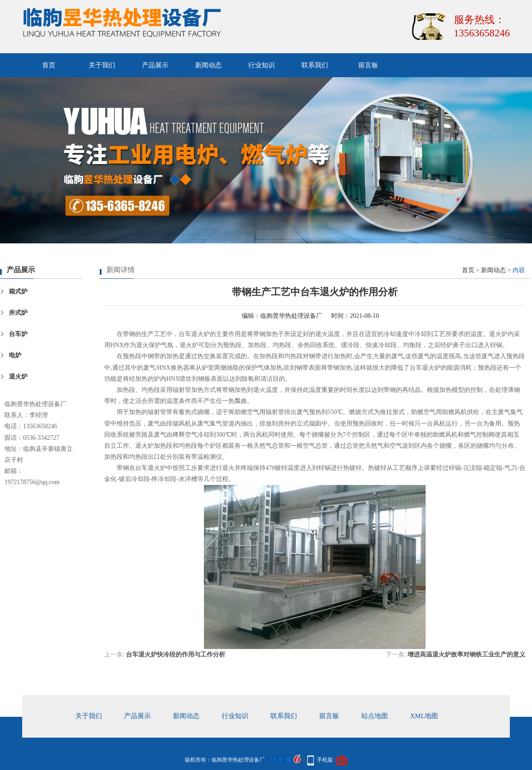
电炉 (15, 355)
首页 (49, 65)
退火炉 (18, 377)
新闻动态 (208, 65)
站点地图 (375, 716)
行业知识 (262, 65)
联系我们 (315, 65)
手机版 (325, 760)
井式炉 (18, 313)
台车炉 (18, 334)
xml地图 (424, 716)
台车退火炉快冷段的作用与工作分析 (176, 655)
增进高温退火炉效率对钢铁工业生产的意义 (466, 655)
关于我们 (102, 65)
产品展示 (155, 65)
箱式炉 (18, 291)
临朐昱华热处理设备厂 (291, 316)
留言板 (368, 65)
